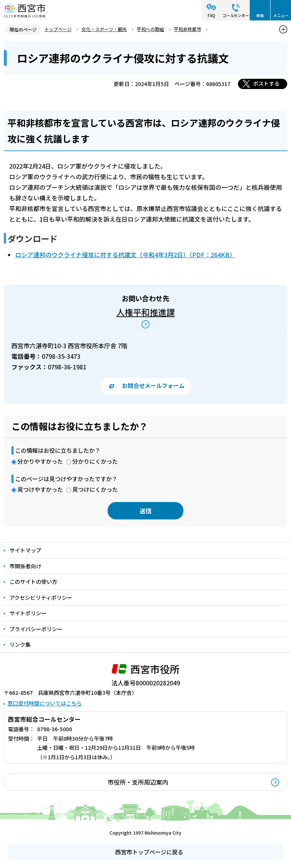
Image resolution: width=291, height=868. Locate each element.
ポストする (266, 83)
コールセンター (236, 15)
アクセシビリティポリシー (41, 597)
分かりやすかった (40, 461)
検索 (260, 15)
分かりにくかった (95, 461)
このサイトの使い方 (33, 582)
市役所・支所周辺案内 (138, 782)
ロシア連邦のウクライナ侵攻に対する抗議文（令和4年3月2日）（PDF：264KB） (125, 255)
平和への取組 (150, 29)
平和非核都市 (188, 29)
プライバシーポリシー (36, 629)
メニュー (281, 15)
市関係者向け (25, 566)
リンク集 (20, 644)
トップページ (58, 29)
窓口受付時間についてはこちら (45, 703)
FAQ (211, 15)
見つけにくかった (95, 489)
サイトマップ (25, 550)
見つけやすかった (40, 489)
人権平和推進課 (145, 312)
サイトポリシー (28, 613)
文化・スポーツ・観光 (104, 29)
